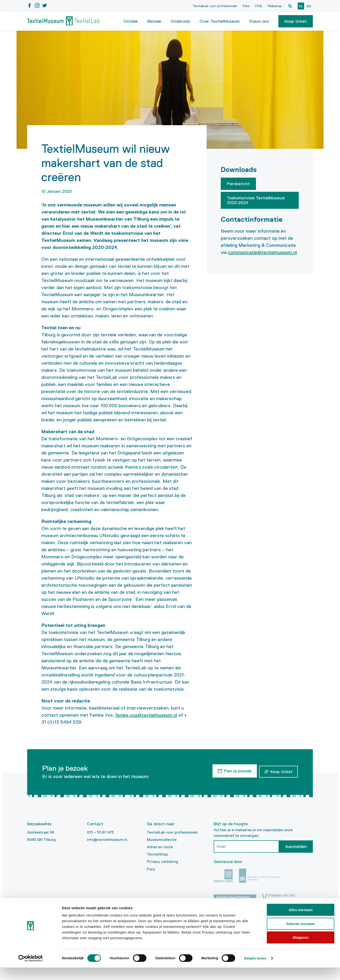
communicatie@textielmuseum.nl (262, 252)
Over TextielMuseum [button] (220, 21)
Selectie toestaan (301, 936)
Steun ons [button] (259, 21)
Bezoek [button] (154, 21)
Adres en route (160, 847)
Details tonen (255, 971)
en (309, 6)
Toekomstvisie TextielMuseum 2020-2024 (256, 200)
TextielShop (157, 854)
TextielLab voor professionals (215, 6)
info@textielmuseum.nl (107, 840)
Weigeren (300, 950)
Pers (246, 6)
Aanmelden (296, 847)
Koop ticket (296, 21)
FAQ (259, 6)
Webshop (275, 6)
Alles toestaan (301, 922)
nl (301, 6)
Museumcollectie (162, 840)
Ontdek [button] (131, 21)
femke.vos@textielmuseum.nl (146, 715)
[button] (296, 21)
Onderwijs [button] (180, 21)
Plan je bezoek (236, 770)
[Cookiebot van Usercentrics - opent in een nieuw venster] (31, 971)
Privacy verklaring (163, 862)
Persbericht (238, 184)
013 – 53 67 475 (100, 832)
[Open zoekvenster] (290, 6)
